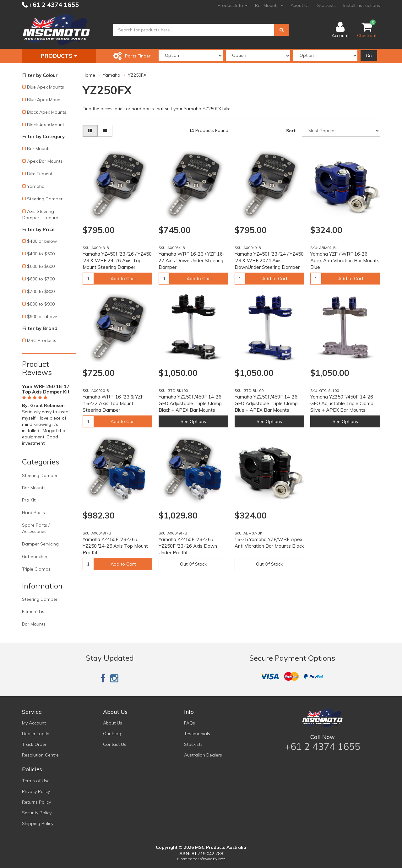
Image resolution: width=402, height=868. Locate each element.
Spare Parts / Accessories (36, 528)
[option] (49, 414)
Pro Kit (29, 500)
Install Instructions (362, 5)
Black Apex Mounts (47, 112)
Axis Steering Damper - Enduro (40, 214)
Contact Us (115, 744)
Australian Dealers (203, 755)
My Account (34, 723)
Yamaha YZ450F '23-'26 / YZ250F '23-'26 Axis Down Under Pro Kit (188, 546)
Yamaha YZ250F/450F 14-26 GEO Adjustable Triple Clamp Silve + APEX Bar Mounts (342, 403)
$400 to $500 (41, 254)
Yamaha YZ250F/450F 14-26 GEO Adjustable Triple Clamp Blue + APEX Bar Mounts (266, 403)
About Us (300, 5)
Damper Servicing (40, 544)
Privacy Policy (36, 791)
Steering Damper (45, 199)
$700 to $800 (41, 291)
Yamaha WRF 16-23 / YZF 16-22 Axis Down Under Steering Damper (192, 260)
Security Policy (37, 813)
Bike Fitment (40, 174)
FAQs (190, 723)
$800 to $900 (41, 304)
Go (369, 56)
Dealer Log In (36, 734)
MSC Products (42, 340)
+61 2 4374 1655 (53, 5)
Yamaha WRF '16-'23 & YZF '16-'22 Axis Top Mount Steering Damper (113, 403)
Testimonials (197, 734)
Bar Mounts (269, 5)
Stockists (326, 5)
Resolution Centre (40, 755)
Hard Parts (33, 513)
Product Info (233, 5)
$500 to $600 (41, 266)
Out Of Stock (193, 564)
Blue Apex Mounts (46, 87)
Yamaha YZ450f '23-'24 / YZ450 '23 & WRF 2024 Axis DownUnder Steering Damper (269, 260)
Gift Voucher (35, 556)
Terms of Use (36, 781)
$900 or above (42, 317)
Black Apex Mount (46, 125)
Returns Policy (36, 802)
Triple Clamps (36, 569)
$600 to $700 (41, 279)
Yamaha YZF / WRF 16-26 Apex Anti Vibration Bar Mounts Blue (345, 260)
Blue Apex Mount (44, 100)
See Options (193, 421)
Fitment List (34, 611)
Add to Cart (123, 279)
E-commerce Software (195, 859)
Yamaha (36, 186)
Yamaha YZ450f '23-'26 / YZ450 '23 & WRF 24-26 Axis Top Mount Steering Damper (117, 260)
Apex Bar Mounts (45, 161)
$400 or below (42, 241)
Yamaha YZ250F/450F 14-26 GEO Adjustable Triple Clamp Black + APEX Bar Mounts (190, 403)
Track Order (34, 744)
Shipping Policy (38, 823)
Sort (291, 131)
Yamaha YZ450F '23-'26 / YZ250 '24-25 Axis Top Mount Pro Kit (115, 546)
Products (59, 56)
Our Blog (112, 734)
